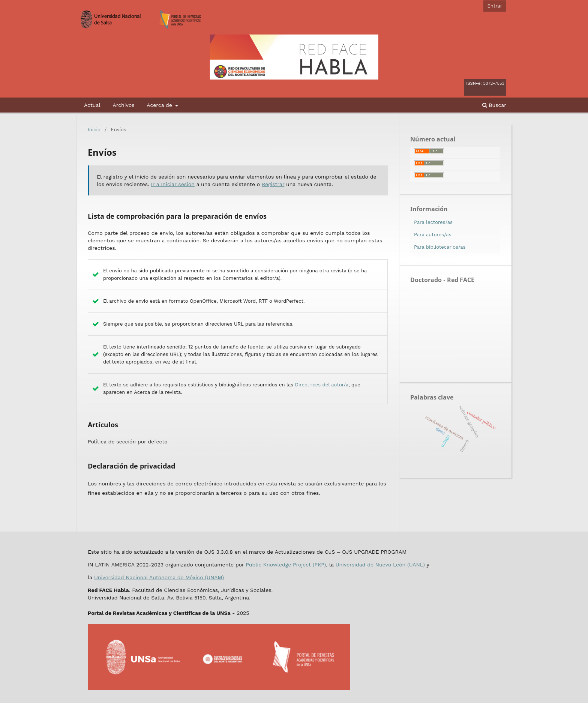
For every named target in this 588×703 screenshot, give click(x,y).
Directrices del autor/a (322, 385)
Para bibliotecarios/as (440, 247)
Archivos (123, 105)
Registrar (273, 184)
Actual (92, 105)
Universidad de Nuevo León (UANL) (380, 565)
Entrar (495, 6)
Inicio (94, 130)
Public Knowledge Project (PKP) (286, 565)
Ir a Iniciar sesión (173, 184)
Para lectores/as (433, 222)
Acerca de (160, 105)
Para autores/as (433, 235)
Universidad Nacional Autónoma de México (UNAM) (159, 577)
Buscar (494, 105)
